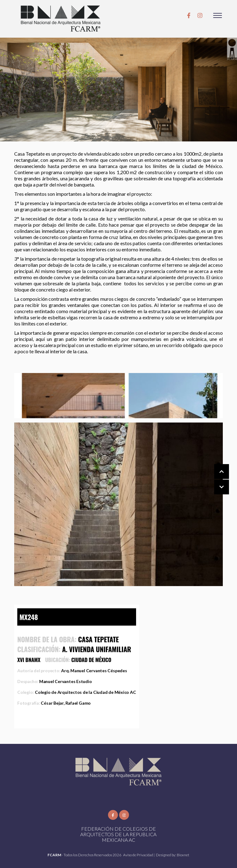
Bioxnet (183, 855)
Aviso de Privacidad (138, 855)
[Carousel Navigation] (215, 480)
